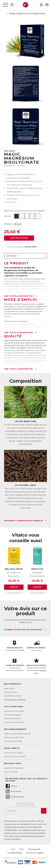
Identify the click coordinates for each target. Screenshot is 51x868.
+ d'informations (14, 593)
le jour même (36, 646)
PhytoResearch (11, 692)
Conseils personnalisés (14, 722)
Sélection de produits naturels (17, 734)
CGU (21, 849)
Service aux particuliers (14, 737)
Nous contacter (11, 772)
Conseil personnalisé (13, 741)
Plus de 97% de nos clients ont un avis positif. (36, 666)
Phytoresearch (15, 797)
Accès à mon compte (14, 753)
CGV (13, 849)
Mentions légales (35, 853)
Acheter (14, 587)
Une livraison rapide (13, 715)
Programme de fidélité (14, 711)
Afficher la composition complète (26, 521)
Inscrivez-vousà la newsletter (26, 804)
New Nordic (10, 151)
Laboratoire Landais (13, 696)
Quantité (7, 216)
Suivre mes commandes (15, 756)
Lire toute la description (20, 296)
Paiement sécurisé (12, 718)
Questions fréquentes (14, 768)
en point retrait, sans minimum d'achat (15, 665)
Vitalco (11, 786)
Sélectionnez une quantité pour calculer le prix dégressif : (25, 211)
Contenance (8, 224)
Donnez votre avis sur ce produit (26, 630)
